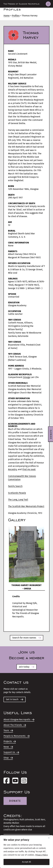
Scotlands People (17, 493)
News (8, 747)
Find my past (29, 469)
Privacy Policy (42, 855)
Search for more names (27, 638)
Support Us (11, 752)
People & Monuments (17, 736)
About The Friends (15, 725)
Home (7, 16)
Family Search (15, 486)
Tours (8, 730)
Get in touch (15, 699)
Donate (15, 801)
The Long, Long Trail (18, 500)
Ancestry (12, 469)
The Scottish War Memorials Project (26, 506)
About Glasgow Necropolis (19, 720)
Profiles (16, 16)
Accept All (26, 862)
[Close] (50, 838)
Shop (8, 758)
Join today (27, 667)
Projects (10, 741)
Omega (26, 377)
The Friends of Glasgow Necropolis (21, 4)
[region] (26, 852)
